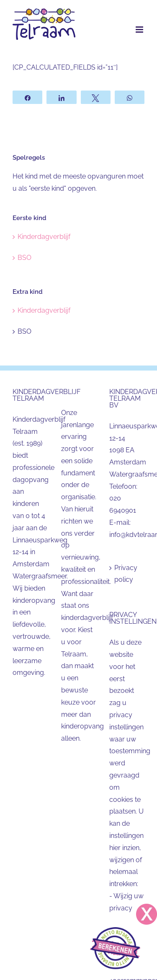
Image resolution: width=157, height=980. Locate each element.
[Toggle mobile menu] (140, 30)
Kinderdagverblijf (44, 237)
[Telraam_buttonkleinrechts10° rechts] (115, 930)
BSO (24, 258)
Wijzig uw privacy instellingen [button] (126, 908)
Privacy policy (126, 574)
